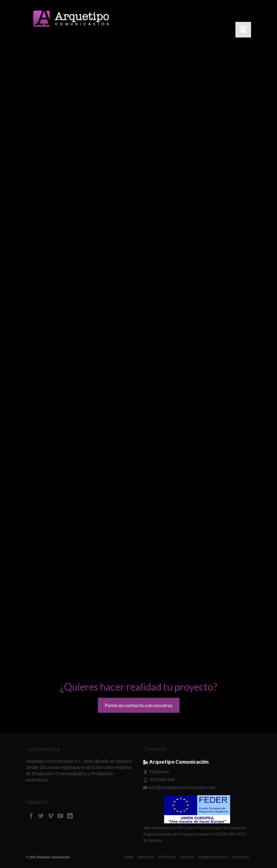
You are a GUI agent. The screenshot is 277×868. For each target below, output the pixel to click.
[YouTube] (60, 816)
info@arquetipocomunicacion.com (179, 787)
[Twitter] (41, 816)
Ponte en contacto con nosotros (139, 705)
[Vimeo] (51, 816)
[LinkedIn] (70, 816)
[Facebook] (31, 816)
